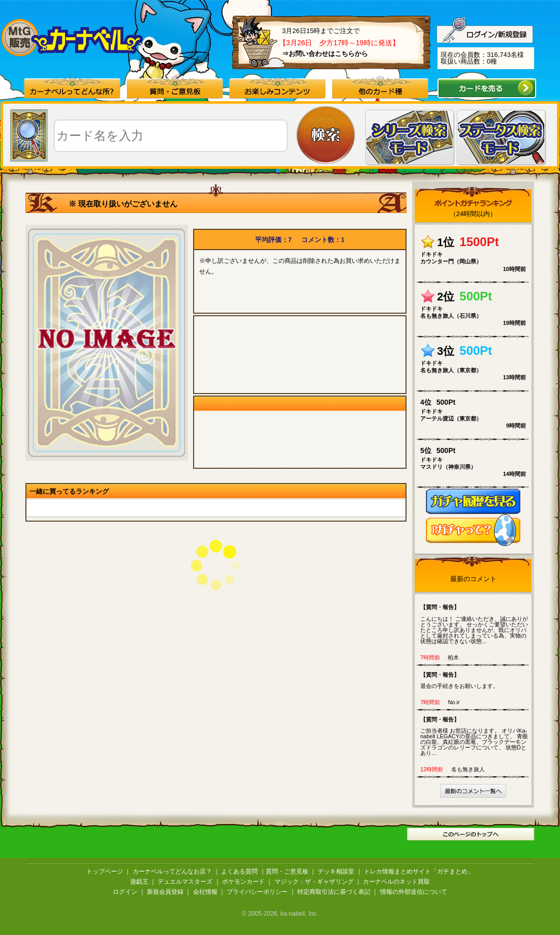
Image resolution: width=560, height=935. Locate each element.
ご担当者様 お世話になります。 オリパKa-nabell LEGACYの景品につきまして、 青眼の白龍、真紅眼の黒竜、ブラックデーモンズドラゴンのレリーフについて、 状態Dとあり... (475, 736)
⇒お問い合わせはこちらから (325, 54)
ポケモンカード (243, 882)
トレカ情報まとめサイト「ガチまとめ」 (419, 871)
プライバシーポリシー (257, 892)
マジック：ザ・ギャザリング (314, 882)
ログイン (125, 892)
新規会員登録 (165, 892)
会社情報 (205, 892)
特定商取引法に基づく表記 (334, 892)
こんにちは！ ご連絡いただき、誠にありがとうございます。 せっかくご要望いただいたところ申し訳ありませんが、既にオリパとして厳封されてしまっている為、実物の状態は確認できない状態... (475, 624)
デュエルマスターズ (185, 882)
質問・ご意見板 (287, 871)
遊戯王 (139, 882)
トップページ (105, 871)
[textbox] (171, 136)
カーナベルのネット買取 (396, 882)
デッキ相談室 (336, 871)
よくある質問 (239, 871)
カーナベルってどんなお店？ (172, 871)
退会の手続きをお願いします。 (475, 680)
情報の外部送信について (414, 892)
